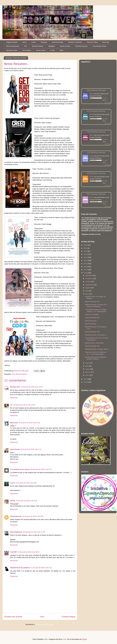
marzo (88, 369)
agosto (88, 288)
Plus (26, 46)
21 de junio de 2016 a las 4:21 (41, 568)
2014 (86, 382)
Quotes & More (65, 46)
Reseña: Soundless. (92, 315)
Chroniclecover (16, 516)
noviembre (89, 279)
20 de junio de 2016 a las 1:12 (31, 449)
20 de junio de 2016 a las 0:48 (29, 423)
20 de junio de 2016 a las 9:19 (26, 501)
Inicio (42, 617)
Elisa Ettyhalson (16, 532)
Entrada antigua (68, 617)
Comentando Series (99, 46)
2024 (86, 248)
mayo (88, 363)
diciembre (89, 275)
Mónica (92, 94)
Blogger (84, 639)
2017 (86, 270)
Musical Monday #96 (92, 318)
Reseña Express (21, 374)
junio (87, 294)
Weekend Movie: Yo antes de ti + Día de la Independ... (96, 306)
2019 (86, 264)
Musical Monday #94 (92, 346)
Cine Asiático (27, 50)
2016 (86, 273)
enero (88, 375)
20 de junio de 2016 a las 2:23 (41, 469)
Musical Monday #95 (92, 332)
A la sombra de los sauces (20, 469)
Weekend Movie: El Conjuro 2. (96, 335)
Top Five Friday (92, 42)
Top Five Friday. (91, 324)
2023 (86, 251)
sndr (64, 639)
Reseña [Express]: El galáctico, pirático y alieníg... (96, 358)
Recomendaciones (13, 46)
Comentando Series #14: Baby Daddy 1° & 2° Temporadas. (96, 311)
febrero (88, 372)
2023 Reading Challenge (96, 152)
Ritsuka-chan (15, 387)
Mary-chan (14, 423)
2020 (86, 260)
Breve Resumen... (91, 321)
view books (107, 102)
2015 (86, 379)
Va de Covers (41, 50)
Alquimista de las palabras (20, 568)
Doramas (44, 42)
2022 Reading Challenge (96, 173)
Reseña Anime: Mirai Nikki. (94, 343)
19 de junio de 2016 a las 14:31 (32, 387)
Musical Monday (58, 42)
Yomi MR (13, 552)
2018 (86, 267)
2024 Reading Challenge (96, 132)
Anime (34, 42)
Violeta (13, 501)
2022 (86, 254)
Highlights (51, 46)
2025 (86, 245)
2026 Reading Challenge (96, 90)
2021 (86, 257)
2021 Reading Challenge (96, 194)
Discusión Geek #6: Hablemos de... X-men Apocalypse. (96, 353)
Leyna (12, 483)
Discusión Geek (12, 50)
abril (87, 366)
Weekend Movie (38, 46)
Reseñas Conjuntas (75, 42)
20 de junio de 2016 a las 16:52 (28, 552)
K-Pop (53, 50)
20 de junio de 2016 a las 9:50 (33, 516)
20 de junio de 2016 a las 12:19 (34, 532)
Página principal (12, 42)
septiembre (90, 285)
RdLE (62, 50)
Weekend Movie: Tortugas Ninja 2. (97, 349)
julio (87, 291)
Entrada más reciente (13, 617)
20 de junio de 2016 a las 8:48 (26, 483)
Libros (24, 42)
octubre (88, 282)
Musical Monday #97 (92, 302)
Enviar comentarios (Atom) (45, 624)
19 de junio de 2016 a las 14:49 (24, 405)
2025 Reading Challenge (96, 111)
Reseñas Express (81, 46)
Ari (11, 405)
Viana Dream (15, 449)
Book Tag (106, 42)
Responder (14, 398)
